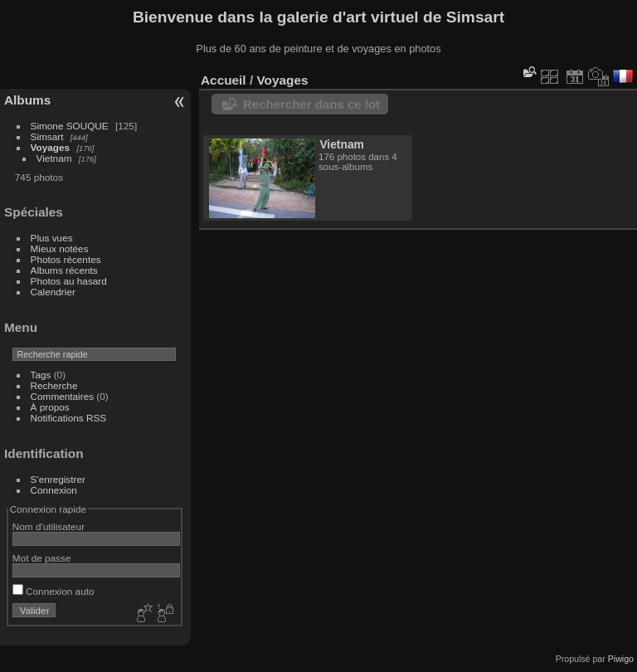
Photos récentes (66, 259)
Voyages (51, 147)
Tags (41, 375)
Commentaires (63, 396)
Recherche (54, 385)
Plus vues (52, 238)
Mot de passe (42, 558)
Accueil (224, 80)
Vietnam (54, 158)
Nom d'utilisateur (49, 526)
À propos (50, 407)
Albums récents (64, 270)
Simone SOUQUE (70, 126)
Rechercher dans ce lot (311, 104)
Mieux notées (60, 248)
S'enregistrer (58, 479)
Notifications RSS (69, 418)
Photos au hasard (69, 281)
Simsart (47, 136)
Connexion (54, 490)
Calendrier (53, 292)
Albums (27, 100)
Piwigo (621, 659)
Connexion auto (53, 591)
